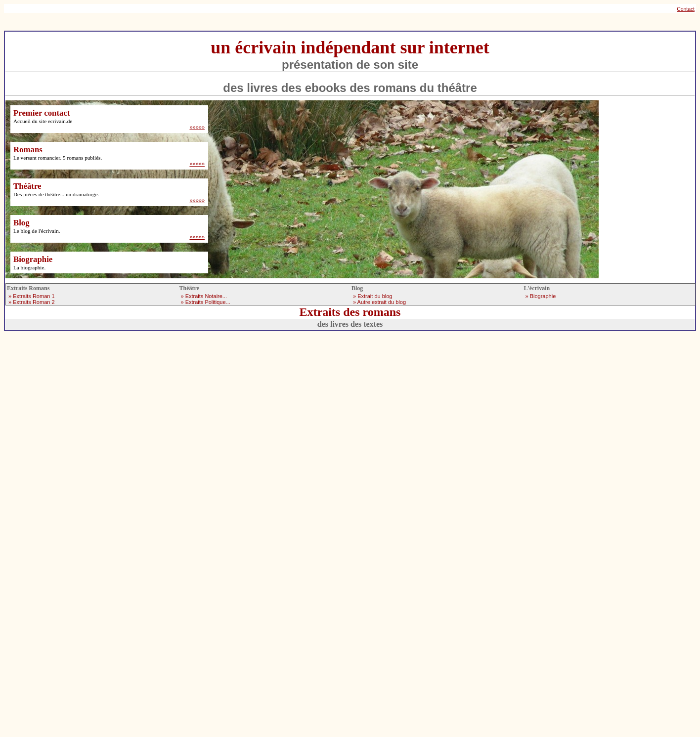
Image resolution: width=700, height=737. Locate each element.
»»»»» (197, 127)
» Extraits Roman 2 (32, 302)
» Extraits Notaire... (204, 296)
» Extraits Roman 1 (32, 296)
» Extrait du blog (373, 296)
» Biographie (541, 296)
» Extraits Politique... (206, 302)
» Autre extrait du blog (379, 302)
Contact (686, 9)
